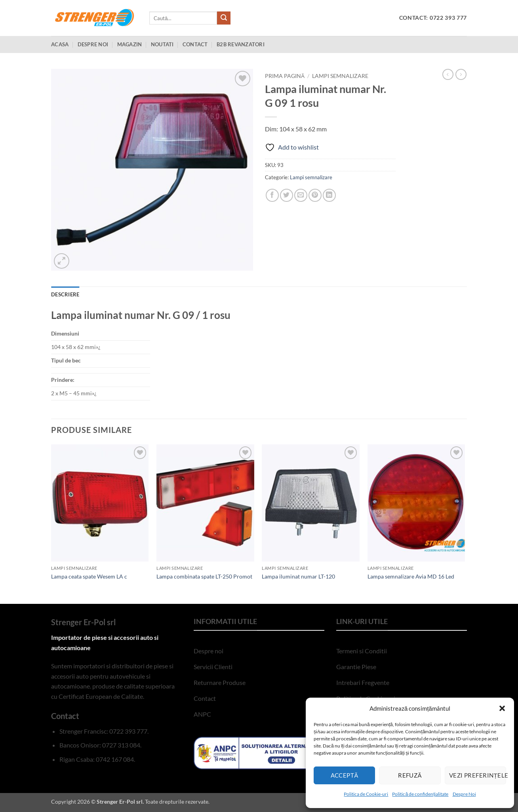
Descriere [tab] (65, 294)
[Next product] (448, 74)
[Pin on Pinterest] (315, 195)
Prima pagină (285, 76)
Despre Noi (464, 794)
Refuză (410, 775)
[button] (502, 708)
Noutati (162, 44)
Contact (195, 44)
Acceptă (345, 775)
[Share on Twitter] (287, 195)
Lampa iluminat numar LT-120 (298, 576)
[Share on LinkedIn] (329, 195)
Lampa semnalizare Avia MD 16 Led (411, 576)
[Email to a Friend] (301, 195)
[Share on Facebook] (272, 195)
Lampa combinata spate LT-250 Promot (204, 576)
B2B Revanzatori (241, 44)
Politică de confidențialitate (420, 794)
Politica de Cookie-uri (366, 794)
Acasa (60, 44)
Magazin (130, 44)
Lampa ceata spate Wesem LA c (89, 576)
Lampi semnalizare (340, 76)
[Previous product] (461, 74)
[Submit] (224, 18)
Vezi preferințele (478, 775)
